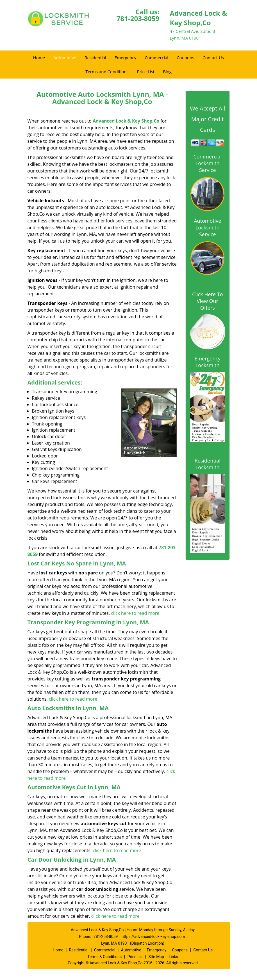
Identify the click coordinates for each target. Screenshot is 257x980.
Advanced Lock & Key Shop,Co (126, 121)
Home (39, 57)
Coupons (185, 57)
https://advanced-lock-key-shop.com (153, 937)
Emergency (125, 57)
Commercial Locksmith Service (207, 163)
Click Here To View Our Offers (207, 301)
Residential (95, 57)
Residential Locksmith (208, 464)
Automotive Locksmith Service (207, 227)
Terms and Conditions (107, 72)
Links (173, 957)
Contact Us (213, 57)
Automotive (65, 57)
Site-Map (156, 957)
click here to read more (135, 613)
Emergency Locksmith (207, 362)
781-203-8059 (138, 18)
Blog (167, 72)
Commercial (156, 57)
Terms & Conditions (104, 957)
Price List (146, 72)
